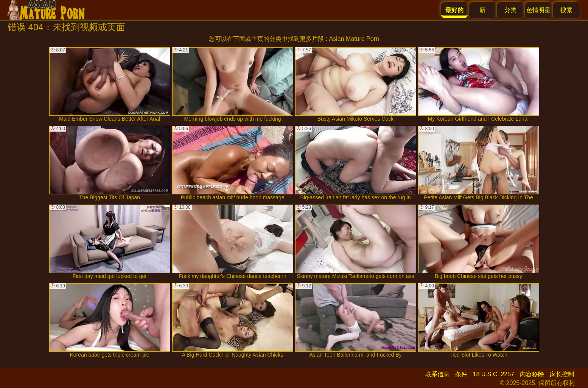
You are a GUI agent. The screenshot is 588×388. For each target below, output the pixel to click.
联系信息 (437, 374)
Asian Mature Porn (354, 39)
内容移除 (532, 374)
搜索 (566, 10)
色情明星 (538, 10)
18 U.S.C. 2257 (494, 374)
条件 (461, 374)
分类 (510, 10)
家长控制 (562, 374)
